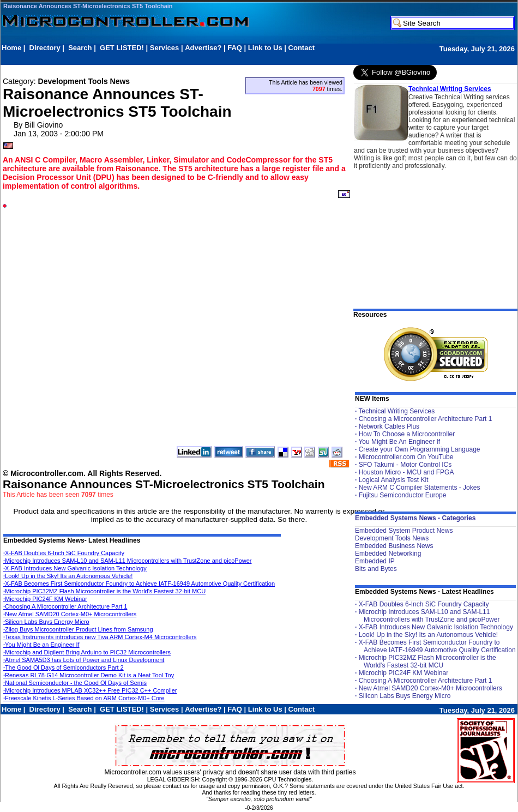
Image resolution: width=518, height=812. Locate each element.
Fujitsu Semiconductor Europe (403, 495)
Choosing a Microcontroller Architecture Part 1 (426, 419)
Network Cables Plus (389, 426)
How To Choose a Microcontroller (407, 434)
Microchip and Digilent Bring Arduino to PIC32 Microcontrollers (87, 652)
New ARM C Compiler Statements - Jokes (420, 488)
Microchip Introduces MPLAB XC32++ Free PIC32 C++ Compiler (90, 690)
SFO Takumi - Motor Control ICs (405, 465)
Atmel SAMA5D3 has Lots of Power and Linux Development (84, 660)
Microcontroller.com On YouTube (406, 457)
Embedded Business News (394, 546)
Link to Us (265, 48)
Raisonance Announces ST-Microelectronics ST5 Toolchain (88, 6)
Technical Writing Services (450, 89)
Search (80, 48)
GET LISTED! (122, 48)
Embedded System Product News (404, 531)
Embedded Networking (388, 554)
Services (165, 48)
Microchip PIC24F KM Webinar (45, 599)
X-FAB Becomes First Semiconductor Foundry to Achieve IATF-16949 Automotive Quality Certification (139, 584)
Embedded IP (375, 561)
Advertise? (203, 48)
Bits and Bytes (376, 569)
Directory (45, 48)
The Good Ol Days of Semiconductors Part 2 (64, 667)
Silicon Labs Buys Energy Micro (46, 622)
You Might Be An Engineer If (399, 442)
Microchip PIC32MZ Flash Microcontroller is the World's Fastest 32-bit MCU (104, 591)
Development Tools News (392, 538)
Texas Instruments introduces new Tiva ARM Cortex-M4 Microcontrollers (100, 637)
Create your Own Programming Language (420, 449)
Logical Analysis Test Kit (394, 480)
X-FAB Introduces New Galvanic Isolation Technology (75, 568)
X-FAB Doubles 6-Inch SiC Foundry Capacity (64, 553)
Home (11, 48)
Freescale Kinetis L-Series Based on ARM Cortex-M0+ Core (84, 698)
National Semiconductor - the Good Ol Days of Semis (75, 683)
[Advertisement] (122, 322)
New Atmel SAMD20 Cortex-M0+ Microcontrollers (70, 614)
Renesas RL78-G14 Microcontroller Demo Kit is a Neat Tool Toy (89, 675)
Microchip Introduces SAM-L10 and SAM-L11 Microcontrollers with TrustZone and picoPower (127, 561)
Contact (302, 48)
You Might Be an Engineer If (41, 645)
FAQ (235, 48)
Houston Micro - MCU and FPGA (406, 472)
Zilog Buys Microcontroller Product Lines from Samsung (78, 629)
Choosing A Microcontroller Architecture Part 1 (65, 606)
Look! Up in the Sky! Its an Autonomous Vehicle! (68, 576)
